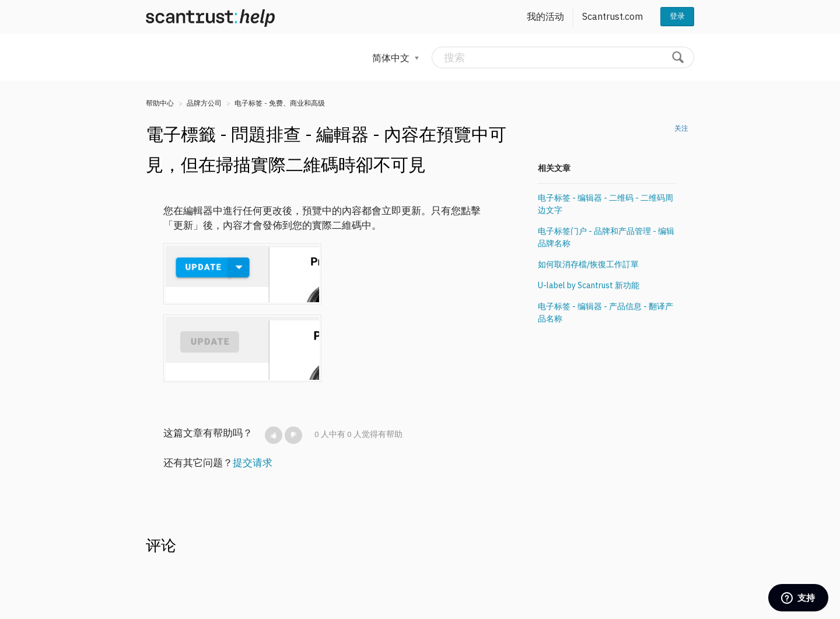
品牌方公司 (204, 103)
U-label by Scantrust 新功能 (589, 285)
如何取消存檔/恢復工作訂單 (588, 264)
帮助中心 (160, 103)
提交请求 (253, 463)
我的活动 (545, 16)
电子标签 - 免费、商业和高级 (280, 103)
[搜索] (563, 57)
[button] (274, 435)
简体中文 (392, 58)
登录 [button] (677, 16)
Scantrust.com (612, 16)
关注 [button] (681, 128)
